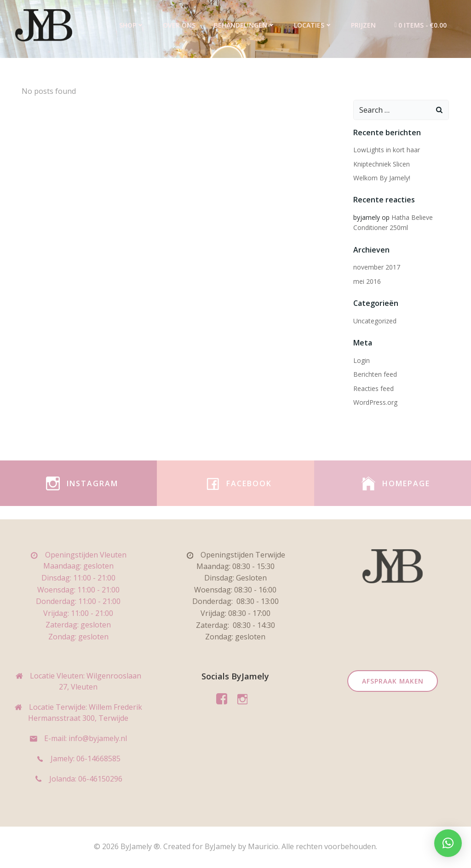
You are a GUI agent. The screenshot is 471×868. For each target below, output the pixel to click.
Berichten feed (375, 374)
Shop (132, 25)
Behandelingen (245, 25)
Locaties (314, 25)
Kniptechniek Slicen (381, 164)
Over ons (180, 25)
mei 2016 (367, 281)
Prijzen (364, 25)
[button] (448, 843)
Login (361, 360)
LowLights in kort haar (386, 150)
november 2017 (376, 267)
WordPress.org (375, 402)
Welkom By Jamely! (381, 177)
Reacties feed (373, 388)
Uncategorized (374, 320)
